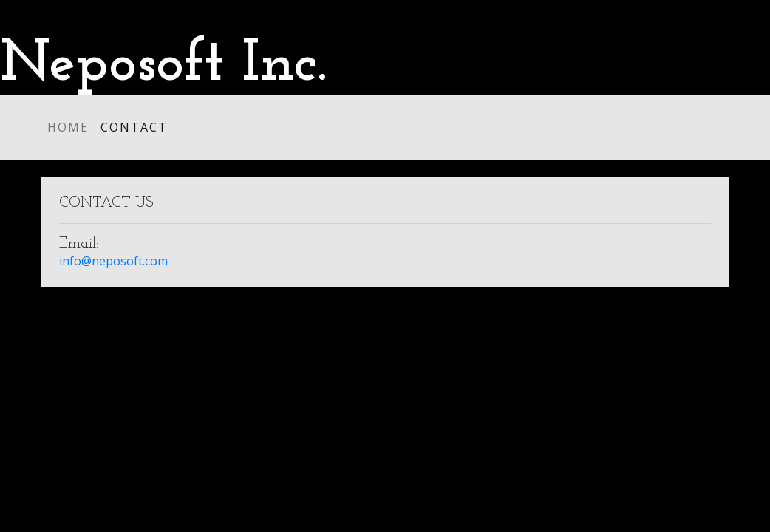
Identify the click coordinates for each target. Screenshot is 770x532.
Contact (134, 127)
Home (68, 127)
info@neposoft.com (113, 261)
